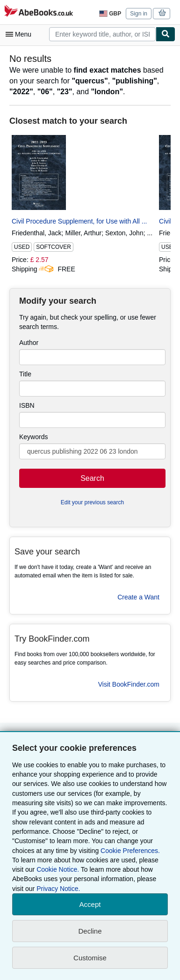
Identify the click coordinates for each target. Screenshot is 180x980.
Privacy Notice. (58, 889)
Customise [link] (90, 958)
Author (29, 343)
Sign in (139, 14)
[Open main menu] (21, 34)
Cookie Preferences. (130, 851)
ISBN (27, 405)
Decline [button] (90, 931)
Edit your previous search (92, 502)
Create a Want (138, 597)
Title (25, 374)
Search (92, 478)
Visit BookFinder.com (129, 684)
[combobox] (102, 34)
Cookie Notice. (58, 869)
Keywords (33, 437)
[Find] (166, 34)
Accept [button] (90, 904)
